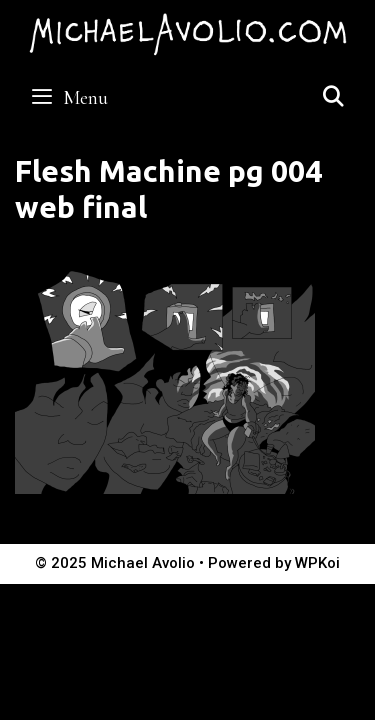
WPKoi (317, 563)
